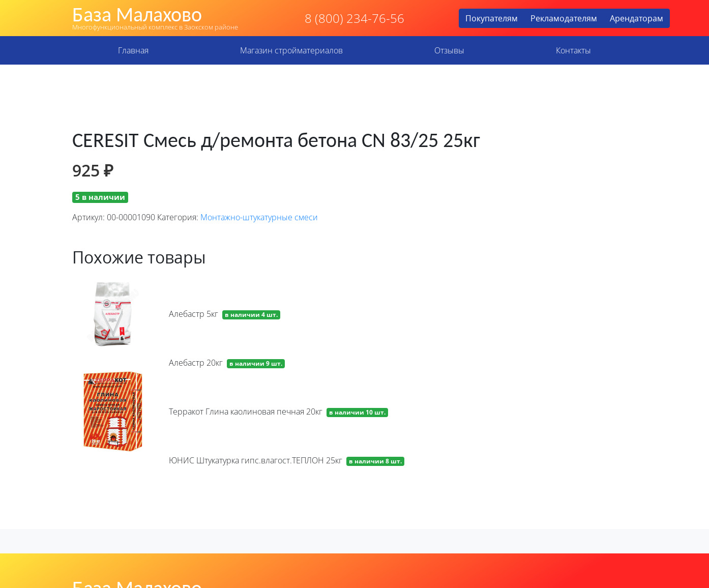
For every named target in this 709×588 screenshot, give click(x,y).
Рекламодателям (564, 18)
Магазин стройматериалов (291, 50)
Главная (133, 50)
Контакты (573, 50)
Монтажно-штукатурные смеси (259, 217)
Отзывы (449, 50)
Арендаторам (637, 18)
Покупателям (492, 18)
